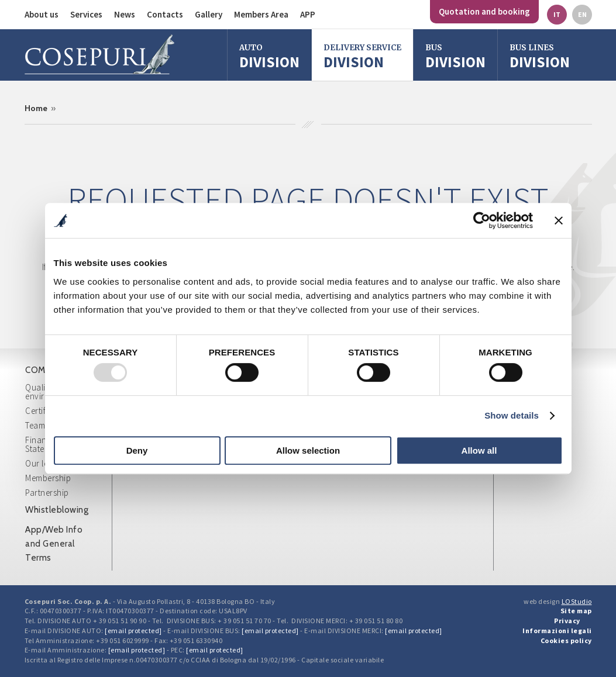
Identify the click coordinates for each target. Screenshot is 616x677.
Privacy (567, 621)
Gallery (209, 14)
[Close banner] (559, 220)
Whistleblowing (57, 510)
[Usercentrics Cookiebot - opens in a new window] (482, 220)
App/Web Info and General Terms (54, 544)
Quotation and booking (484, 11)
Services (86, 14)
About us (42, 14)
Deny (137, 450)
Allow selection (308, 450)
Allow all (479, 450)
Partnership (47, 493)
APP (308, 14)
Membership (48, 478)
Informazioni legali (557, 631)
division (455, 56)
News (125, 14)
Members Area (261, 14)
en (582, 14)
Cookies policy (566, 640)
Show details (512, 415)
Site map (576, 611)
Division (269, 56)
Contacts (165, 14)
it (557, 14)
